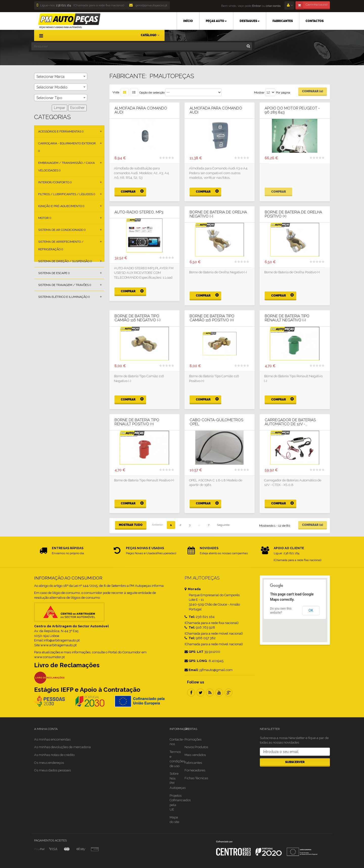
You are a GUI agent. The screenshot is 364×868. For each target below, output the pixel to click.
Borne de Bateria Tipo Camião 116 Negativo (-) (138, 318)
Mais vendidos (195, 755)
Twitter (200, 693)
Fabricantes (193, 763)
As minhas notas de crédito (54, 755)
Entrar (256, 6)
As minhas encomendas (52, 739)
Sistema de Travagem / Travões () (65, 285)
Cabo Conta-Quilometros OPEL (216, 422)
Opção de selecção (152, 93)
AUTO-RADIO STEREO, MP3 (139, 212)
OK (311, 610)
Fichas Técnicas (196, 778)
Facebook (191, 693)
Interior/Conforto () (55, 182)
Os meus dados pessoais (52, 770)
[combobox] (61, 76)
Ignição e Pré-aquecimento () (61, 206)
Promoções (193, 739)
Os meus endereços (49, 763)
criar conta (273, 6)
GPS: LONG (196, 661)
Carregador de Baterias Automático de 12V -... (290, 422)
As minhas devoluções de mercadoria (62, 747)
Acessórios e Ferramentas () (61, 131)
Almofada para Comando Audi (141, 110)
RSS (210, 693)
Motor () (45, 218)
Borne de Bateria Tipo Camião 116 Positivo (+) (212, 318)
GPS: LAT (194, 652)
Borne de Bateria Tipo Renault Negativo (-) (287, 318)
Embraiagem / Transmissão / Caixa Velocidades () (66, 167)
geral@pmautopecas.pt (148, 5)
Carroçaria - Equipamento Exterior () (67, 147)
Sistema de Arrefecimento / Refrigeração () (61, 246)
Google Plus (229, 693)
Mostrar (259, 93)
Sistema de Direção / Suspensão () (65, 261)
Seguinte (223, 525)
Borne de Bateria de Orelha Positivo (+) (293, 214)
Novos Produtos (196, 747)
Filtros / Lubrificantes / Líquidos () (67, 194)
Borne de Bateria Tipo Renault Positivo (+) (137, 422)
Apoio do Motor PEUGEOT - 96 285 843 (292, 110)
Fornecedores (195, 770)
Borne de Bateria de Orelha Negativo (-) (218, 214)
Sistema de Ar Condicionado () (62, 230)
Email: (192, 670)
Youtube (219, 693)
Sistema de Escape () (54, 273)
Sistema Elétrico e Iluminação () (64, 297)
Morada (193, 589)
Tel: (190, 617)
